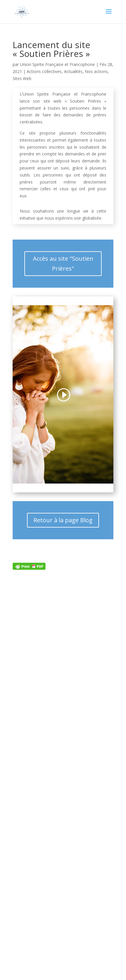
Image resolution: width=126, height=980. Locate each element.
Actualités (73, 71)
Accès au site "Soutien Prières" (63, 263)
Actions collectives (44, 71)
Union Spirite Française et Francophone (57, 64)
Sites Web (22, 78)
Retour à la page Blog (63, 520)
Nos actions (96, 71)
